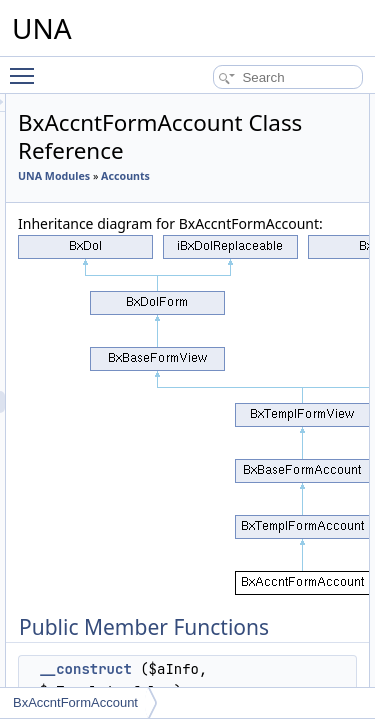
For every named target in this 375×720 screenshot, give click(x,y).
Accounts (155, 198)
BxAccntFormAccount (75, 702)
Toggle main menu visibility (27, 67)
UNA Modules (167, 176)
